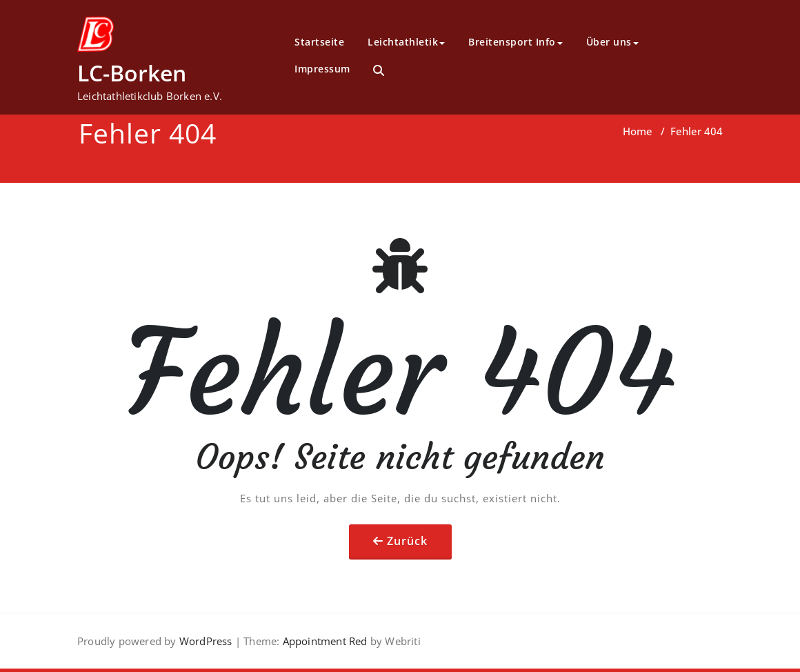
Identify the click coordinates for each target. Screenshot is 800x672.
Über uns (612, 42)
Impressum (322, 69)
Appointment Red (323, 641)
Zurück (407, 541)
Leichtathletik (406, 42)
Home (638, 131)
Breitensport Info (516, 42)
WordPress (206, 641)
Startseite (319, 42)
